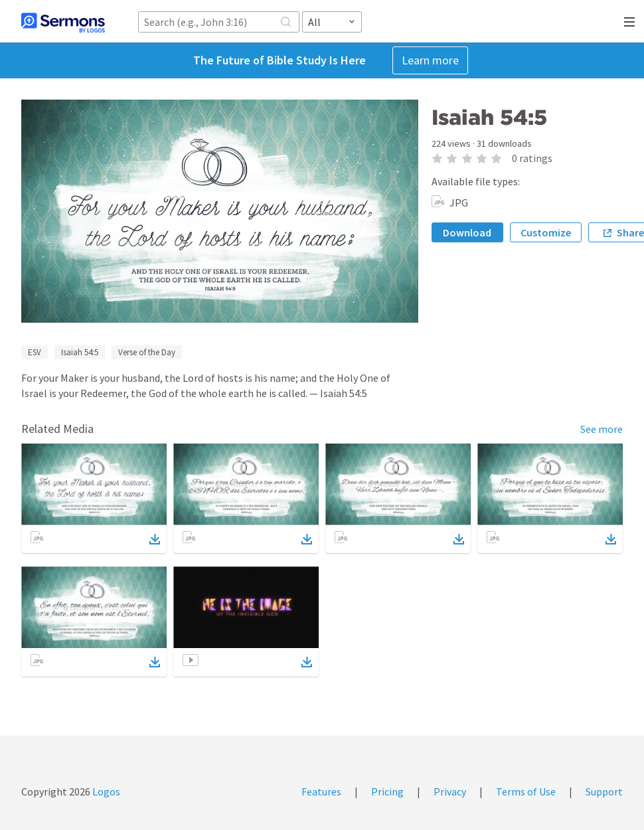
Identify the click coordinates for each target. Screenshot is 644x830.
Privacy (450, 791)
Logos (105, 791)
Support (604, 791)
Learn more (430, 60)
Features (321, 791)
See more (602, 429)
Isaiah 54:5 (80, 352)
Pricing (387, 791)
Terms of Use (526, 791)
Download (467, 232)
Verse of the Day (147, 352)
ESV (35, 352)
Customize (546, 232)
